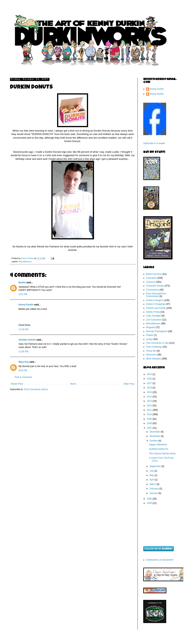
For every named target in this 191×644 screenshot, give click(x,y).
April (152, 480)
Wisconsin (151, 355)
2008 (150, 423)
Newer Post (17, 384)
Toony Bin (151, 351)
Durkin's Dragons (155, 300)
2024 (150, 374)
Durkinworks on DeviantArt (160, 560)
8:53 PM (23, 370)
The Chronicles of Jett (157, 343)
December (155, 432)
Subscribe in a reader (154, 143)
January (154, 493)
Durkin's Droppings (156, 304)
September (155, 466)
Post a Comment (23, 377)
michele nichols (27, 340)
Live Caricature (154, 320)
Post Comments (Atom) (36, 389)
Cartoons (151, 282)
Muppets (151, 327)
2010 (150, 414)
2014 (150, 397)
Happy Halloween (158, 445)
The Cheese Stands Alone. (163, 454)
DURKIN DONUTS (159, 449)
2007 (150, 428)
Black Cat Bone (154, 274)
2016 (150, 388)
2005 (150, 503)
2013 (150, 401)
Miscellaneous (25, 261)
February (154, 489)
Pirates (150, 335)
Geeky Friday (153, 312)
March (153, 484)
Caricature (151, 278)
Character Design (155, 286)
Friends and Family (156, 308)
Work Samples (154, 359)
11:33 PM (23, 329)
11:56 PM (23, 352)
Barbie (22, 282)
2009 (150, 419)
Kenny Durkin (26, 305)
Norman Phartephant (157, 331)
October (154, 441)
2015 (150, 392)
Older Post (129, 384)
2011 (150, 410)
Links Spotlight (154, 316)
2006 (150, 499)
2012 (150, 406)
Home (73, 384)
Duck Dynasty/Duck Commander (156, 295)
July (152, 471)
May (152, 475)
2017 (150, 383)
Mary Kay (24, 362)
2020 (150, 379)
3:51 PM (23, 294)
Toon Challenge (154, 347)
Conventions (153, 290)
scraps (149, 339)
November (155, 436)
